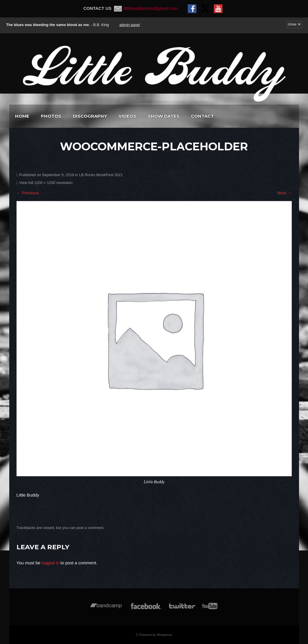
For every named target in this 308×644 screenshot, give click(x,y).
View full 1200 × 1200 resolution (46, 183)
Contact (202, 116)
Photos (51, 116)
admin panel (130, 25)
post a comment (90, 528)
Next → (284, 193)
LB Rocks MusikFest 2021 (101, 175)
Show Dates (164, 116)
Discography (90, 116)
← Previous (28, 193)
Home (22, 116)
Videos (127, 116)
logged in (51, 563)
